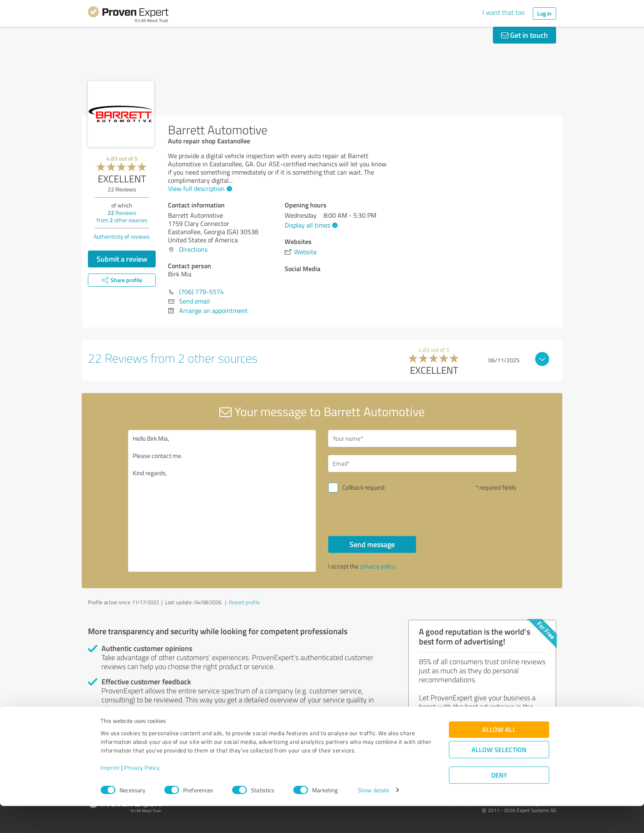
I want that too (504, 12)
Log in (544, 13)
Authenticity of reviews (122, 236)
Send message (372, 544)
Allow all (499, 757)
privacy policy (378, 566)
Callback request (363, 487)
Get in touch (524, 35)
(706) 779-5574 (201, 292)
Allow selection (499, 777)
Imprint (110, 795)
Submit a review (122, 259)
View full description (199, 189)
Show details (374, 818)
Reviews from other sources (122, 216)
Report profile (244, 602)
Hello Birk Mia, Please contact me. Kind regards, (222, 501)
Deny (499, 802)
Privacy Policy (142, 795)
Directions (193, 249)
